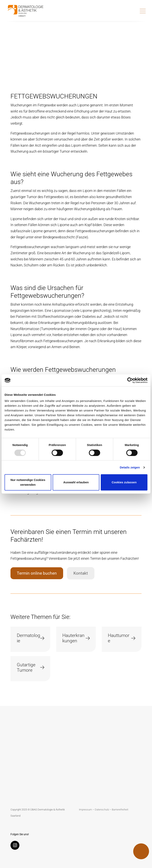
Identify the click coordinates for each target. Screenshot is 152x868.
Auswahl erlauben (76, 482)
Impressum (85, 810)
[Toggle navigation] (143, 11)
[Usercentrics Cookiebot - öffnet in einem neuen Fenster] (130, 380)
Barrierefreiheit (120, 810)
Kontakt (81, 573)
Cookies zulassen (124, 482)
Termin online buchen (37, 573)
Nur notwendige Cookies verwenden (28, 482)
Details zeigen (130, 467)
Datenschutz (102, 810)
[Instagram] (16, 846)
